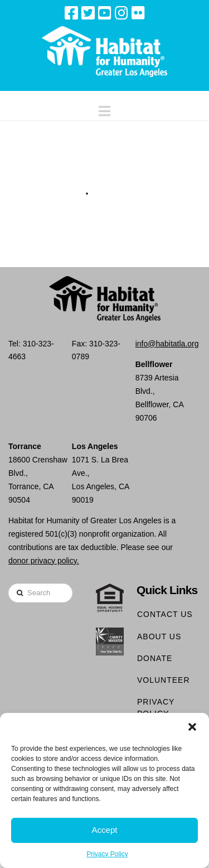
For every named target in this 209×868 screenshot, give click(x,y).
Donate (155, 658)
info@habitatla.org (167, 344)
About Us (159, 636)
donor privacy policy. (44, 561)
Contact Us (165, 614)
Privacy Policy (107, 854)
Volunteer (164, 680)
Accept (105, 830)
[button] (192, 727)
